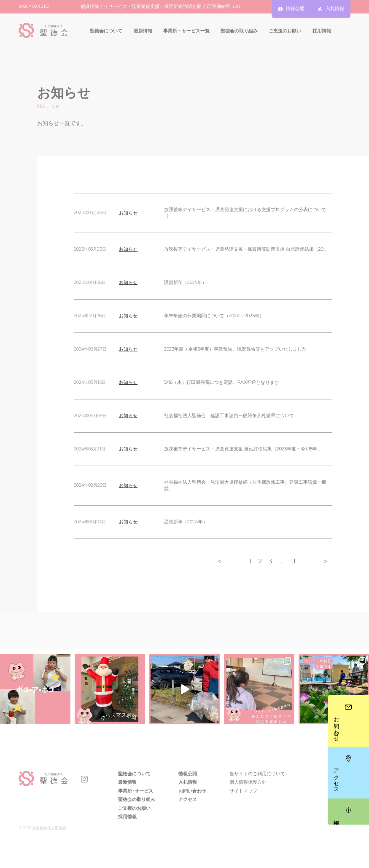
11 (293, 561)
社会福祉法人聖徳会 (49, 828)
